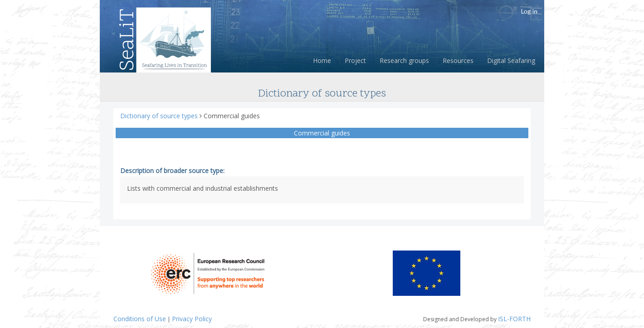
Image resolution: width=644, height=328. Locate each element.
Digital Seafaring (511, 60)
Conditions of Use (140, 319)
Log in (529, 11)
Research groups (404, 60)
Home (322, 60)
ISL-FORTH (514, 319)
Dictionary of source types (160, 116)
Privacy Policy (192, 319)
